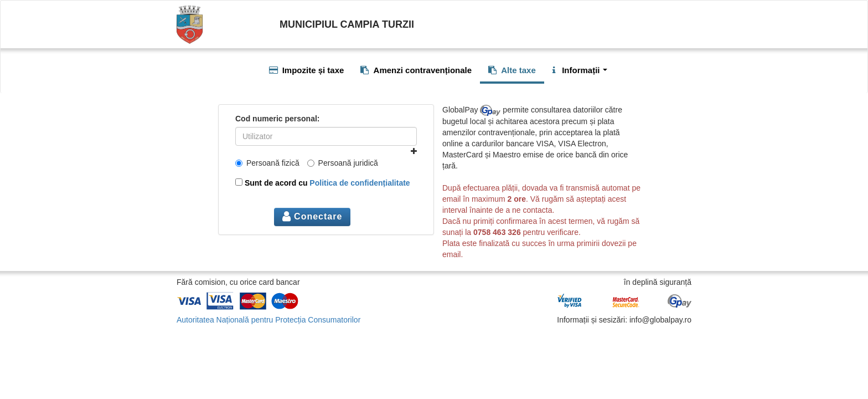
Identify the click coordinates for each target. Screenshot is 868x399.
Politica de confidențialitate (360, 183)
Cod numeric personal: (277, 119)
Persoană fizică (267, 163)
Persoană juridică (343, 163)
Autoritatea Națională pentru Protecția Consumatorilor (268, 320)
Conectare (312, 216)
